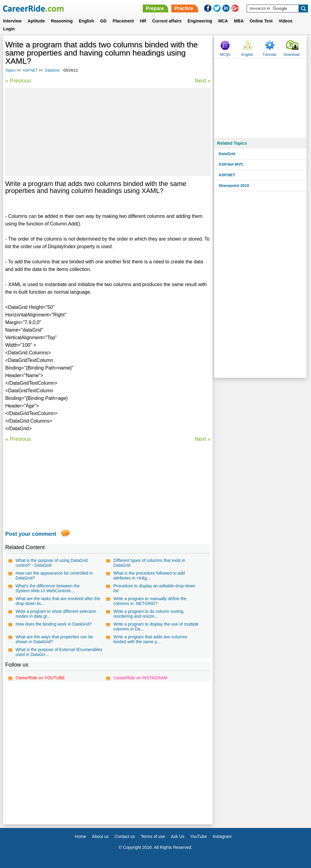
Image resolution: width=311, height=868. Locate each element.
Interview (12, 21)
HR (143, 21)
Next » (203, 81)
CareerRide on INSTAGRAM (140, 678)
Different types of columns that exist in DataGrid (149, 563)
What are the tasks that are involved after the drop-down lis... (58, 601)
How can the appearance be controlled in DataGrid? (54, 576)
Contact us (125, 836)
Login (9, 29)
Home (80, 836)
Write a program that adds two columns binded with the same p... (150, 639)
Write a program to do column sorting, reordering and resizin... (149, 614)
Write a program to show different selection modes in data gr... (56, 614)
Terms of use (153, 836)
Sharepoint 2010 (234, 186)
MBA (239, 21)
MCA (223, 21)
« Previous (18, 81)
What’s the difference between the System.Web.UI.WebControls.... (48, 588)
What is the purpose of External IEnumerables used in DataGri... (59, 652)
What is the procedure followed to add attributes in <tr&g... (149, 576)
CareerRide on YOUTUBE (40, 678)
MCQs (225, 55)
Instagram (222, 836)
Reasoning (62, 21)
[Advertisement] (108, 132)
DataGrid (52, 70)
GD (103, 21)
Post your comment (31, 534)
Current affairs (167, 21)
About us (100, 836)
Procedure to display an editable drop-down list (154, 588)
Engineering (200, 21)
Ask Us (178, 836)
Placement (123, 21)
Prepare (155, 8)
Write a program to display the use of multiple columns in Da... (156, 627)
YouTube (198, 836)
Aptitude (36, 21)
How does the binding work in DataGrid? (54, 624)
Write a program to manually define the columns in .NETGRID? (150, 601)
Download (292, 55)
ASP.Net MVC (231, 164)
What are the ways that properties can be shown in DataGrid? (54, 639)
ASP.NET (30, 70)
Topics (10, 70)
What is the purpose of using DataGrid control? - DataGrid (51, 563)
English (86, 21)
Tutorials (270, 55)
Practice (184, 8)
